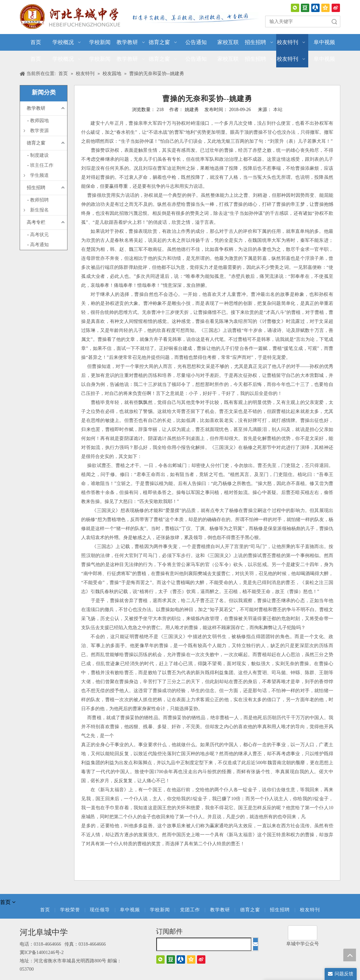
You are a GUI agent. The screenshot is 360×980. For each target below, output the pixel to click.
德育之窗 (36, 143)
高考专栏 (36, 222)
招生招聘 (36, 188)
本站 (278, 110)
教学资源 (39, 131)
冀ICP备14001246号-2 (42, 952)
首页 (45, 910)
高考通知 (39, 245)
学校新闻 (160, 910)
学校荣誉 (70, 910)
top (350, 955)
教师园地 (39, 121)
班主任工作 (42, 165)
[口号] (194, 18)
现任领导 (100, 910)
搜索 (334, 22)
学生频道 (39, 175)
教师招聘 (39, 200)
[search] (204, 944)
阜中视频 (130, 910)
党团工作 (190, 910)
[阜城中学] (303, 933)
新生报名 (39, 210)
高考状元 (39, 235)
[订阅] (255, 944)
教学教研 (36, 108)
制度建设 (39, 155)
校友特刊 (310, 910)
